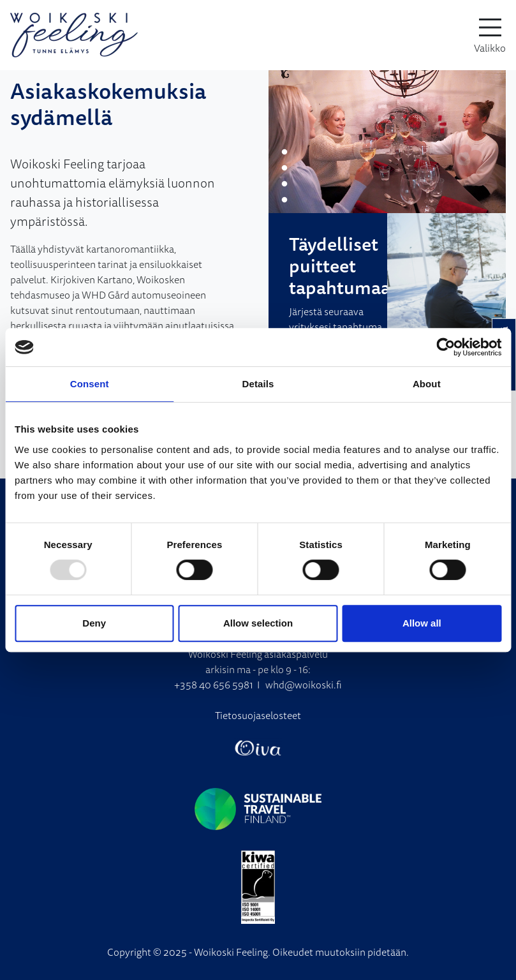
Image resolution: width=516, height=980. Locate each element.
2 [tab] (284, 168)
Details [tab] (258, 384)
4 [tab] (284, 200)
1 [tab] (284, 152)
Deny (94, 623)
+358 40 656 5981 (214, 685)
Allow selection (258, 623)
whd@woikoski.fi (304, 685)
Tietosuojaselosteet (258, 715)
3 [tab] (284, 184)
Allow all (422, 623)
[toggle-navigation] (490, 35)
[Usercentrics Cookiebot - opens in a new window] (446, 347)
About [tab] (427, 384)
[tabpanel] (387, 142)
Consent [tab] (90, 384)
